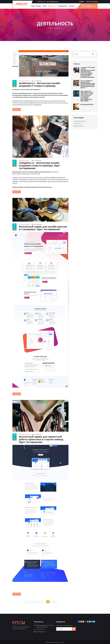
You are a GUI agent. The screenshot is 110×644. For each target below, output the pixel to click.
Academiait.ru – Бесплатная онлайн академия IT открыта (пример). (40, 84)
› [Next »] (57, 601)
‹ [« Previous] (24, 601)
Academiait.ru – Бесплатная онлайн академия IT (26, 89)
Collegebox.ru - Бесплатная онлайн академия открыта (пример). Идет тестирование (40, 165)
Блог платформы (37, 81)
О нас (44, 6)
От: (25, 81)
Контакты (72, 6)
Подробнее (17, 109)
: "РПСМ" (63, 642)
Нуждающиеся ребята (79, 121)
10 (54, 601)
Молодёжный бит (87, 104)
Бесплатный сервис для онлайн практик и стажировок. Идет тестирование (43, 228)
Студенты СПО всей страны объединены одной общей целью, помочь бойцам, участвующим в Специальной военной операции (88, 72)
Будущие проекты (78, 126)
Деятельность (52, 6)
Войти (88, 2)
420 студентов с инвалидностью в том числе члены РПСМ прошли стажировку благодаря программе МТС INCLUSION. (87, 96)
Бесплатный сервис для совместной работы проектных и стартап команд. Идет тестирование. (42, 439)
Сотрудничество (62, 6)
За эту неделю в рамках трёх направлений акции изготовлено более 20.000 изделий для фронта (88, 84)
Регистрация (94, 2)
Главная (33, 6)
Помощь (38, 6)
